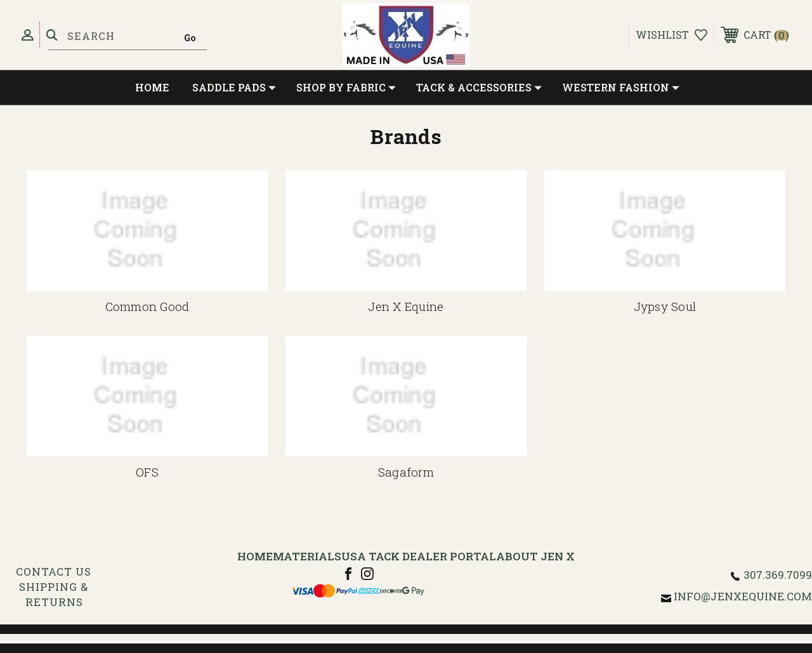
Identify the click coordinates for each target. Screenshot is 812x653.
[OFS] (147, 396)
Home (152, 87)
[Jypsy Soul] (665, 230)
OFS (147, 472)
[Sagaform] (406, 396)
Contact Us (54, 571)
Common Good (147, 306)
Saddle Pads (234, 88)
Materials (307, 556)
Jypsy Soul (665, 306)
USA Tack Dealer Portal (419, 556)
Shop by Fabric (346, 88)
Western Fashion (621, 88)
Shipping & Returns (54, 594)
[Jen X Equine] (406, 230)
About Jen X (535, 556)
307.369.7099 (778, 575)
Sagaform (406, 472)
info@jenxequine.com (743, 596)
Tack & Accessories (479, 88)
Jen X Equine (406, 306)
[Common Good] (147, 230)
